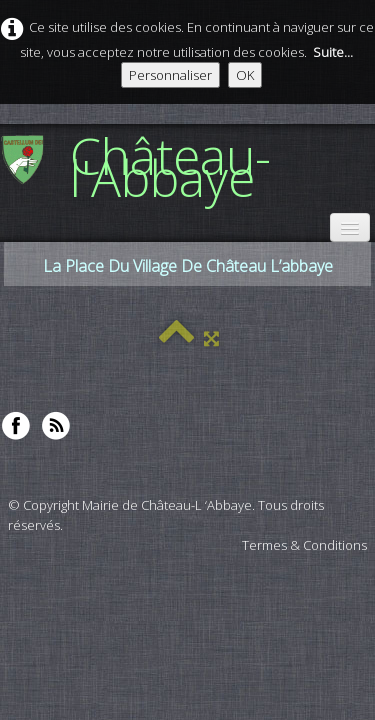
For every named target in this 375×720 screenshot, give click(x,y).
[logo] (187, 166)
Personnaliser (170, 75)
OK (245, 75)
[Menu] (350, 227)
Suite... (333, 52)
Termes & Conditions (304, 545)
